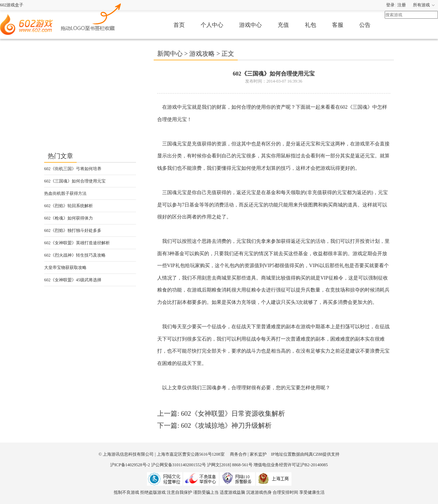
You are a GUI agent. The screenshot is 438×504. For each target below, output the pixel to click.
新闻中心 (170, 54)
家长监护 (258, 454)
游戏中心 (250, 25)
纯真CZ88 (313, 454)
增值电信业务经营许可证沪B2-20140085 (291, 465)
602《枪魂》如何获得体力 (69, 218)
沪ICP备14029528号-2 (130, 465)
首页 (179, 25)
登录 (390, 5)
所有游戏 (421, 5)
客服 (338, 25)
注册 (402, 5)
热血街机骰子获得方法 (65, 193)
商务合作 (238, 454)
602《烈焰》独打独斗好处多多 (73, 230)
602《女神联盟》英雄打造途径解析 (77, 243)
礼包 (310, 25)
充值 (283, 25)
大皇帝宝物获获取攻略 (65, 268)
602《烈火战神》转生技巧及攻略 (75, 255)
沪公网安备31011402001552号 (179, 465)
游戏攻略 (202, 54)
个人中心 (212, 25)
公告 (365, 25)
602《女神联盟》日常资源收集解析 (233, 413)
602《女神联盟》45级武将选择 (73, 280)
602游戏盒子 (12, 5)
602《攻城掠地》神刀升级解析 (226, 425)
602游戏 (91, 16)
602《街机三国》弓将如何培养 (73, 169)
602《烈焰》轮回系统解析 (69, 206)
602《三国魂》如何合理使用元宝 (75, 181)
